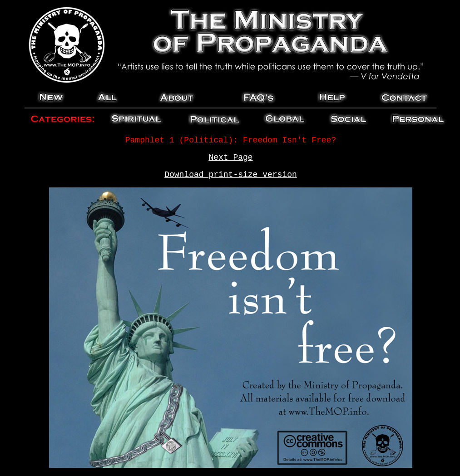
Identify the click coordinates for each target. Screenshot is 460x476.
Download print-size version (231, 175)
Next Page (230, 157)
